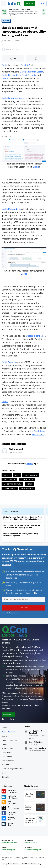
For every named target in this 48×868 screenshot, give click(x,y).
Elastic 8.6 (25, 65)
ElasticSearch (27, 488)
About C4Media (8, 761)
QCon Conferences (9, 740)
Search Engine (10, 488)
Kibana (5, 78)
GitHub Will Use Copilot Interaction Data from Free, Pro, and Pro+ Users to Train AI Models (23, 518)
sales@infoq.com (31, 843)
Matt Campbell (12, 49)
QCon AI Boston (36, 742)
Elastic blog (39, 431)
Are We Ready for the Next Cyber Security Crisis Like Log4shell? (21, 535)
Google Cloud (27, 479)
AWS (17, 475)
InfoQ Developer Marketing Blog (13, 771)
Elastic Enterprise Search (32, 72)
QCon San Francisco (37, 748)
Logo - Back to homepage (14, 3)
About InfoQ (7, 757)
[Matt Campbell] (3, 49)
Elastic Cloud (38, 434)
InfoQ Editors (7, 752)
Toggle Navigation (4, 4)
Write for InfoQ (8, 748)
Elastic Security (29, 75)
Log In (5, 736)
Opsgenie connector (36, 336)
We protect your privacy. (11, 613)
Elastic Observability (11, 75)
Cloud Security (31, 475)
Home (4, 728)
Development (11, 511)
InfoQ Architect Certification (36, 732)
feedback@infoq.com (9, 843)
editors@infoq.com (8, 850)
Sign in (42, 4)
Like (15, 58)
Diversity (5, 777)
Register (30, 4)
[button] (24, 608)
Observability (9, 479)
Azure (29, 484)
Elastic (5, 65)
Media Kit (6, 765)
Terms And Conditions (22, 864)
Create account (8, 732)
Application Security (12, 484)
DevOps (6, 21)
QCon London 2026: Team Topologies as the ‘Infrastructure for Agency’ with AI (22, 526)
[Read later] (36, 58)
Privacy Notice (7, 864)
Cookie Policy (36, 864)
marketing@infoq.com (33, 850)
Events (5, 744)
